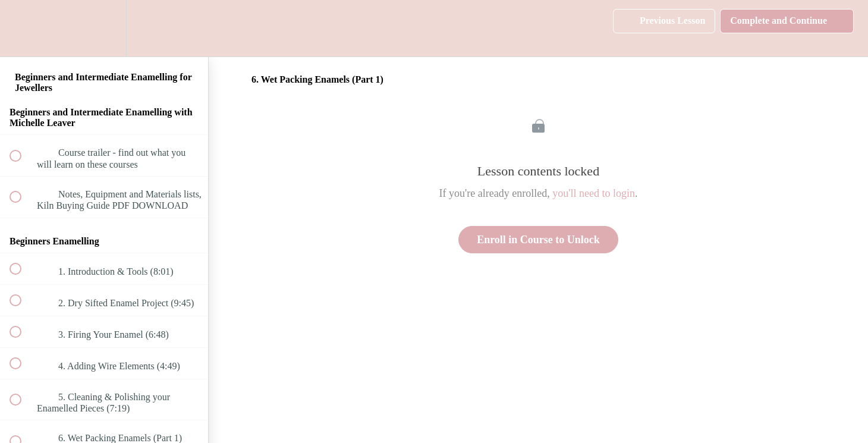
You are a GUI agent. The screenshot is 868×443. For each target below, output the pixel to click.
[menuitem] (104, 28)
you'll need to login (594, 193)
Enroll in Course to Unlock (538, 240)
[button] (22, 28)
